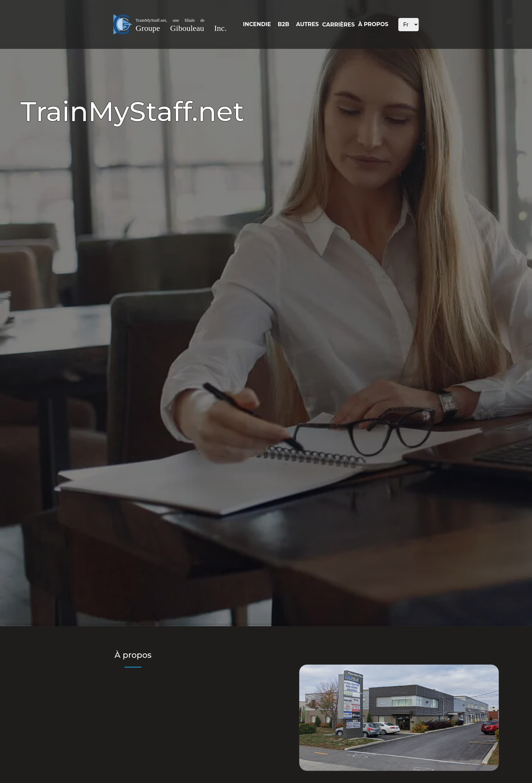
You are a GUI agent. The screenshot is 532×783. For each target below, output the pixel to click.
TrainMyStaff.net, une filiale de (170, 20)
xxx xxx (408, 25)
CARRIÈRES (339, 25)
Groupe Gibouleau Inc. (181, 28)
